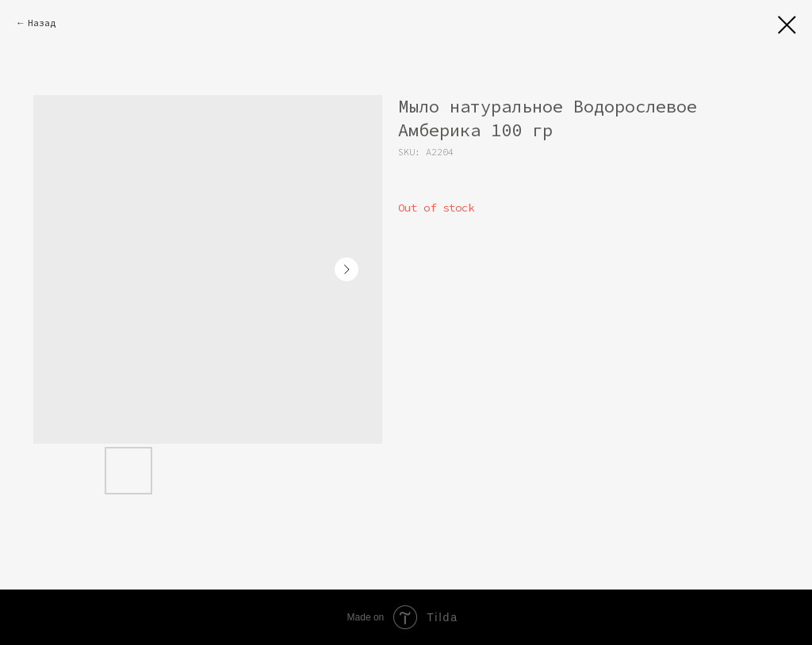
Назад (42, 23)
